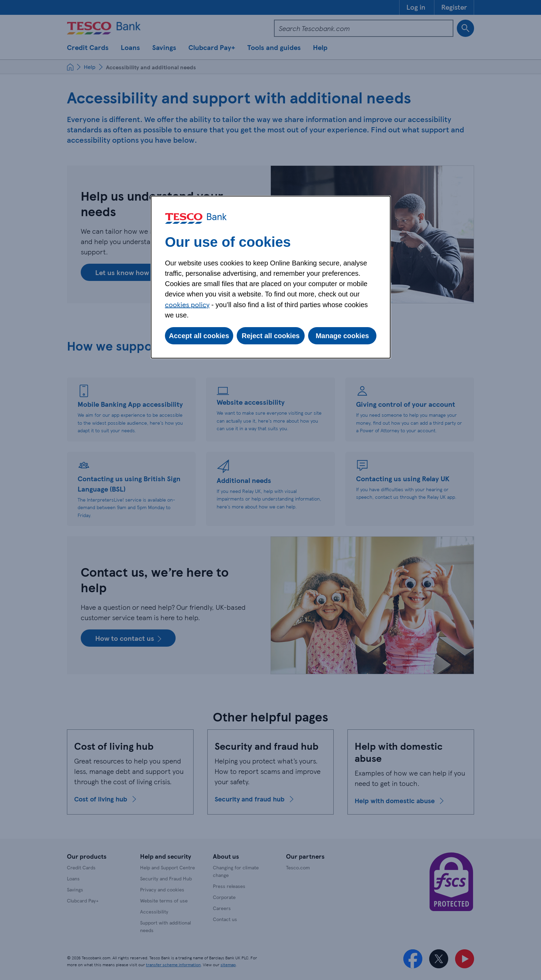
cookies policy (187, 304)
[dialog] (271, 277)
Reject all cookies (271, 336)
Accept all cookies (199, 336)
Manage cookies (342, 336)
